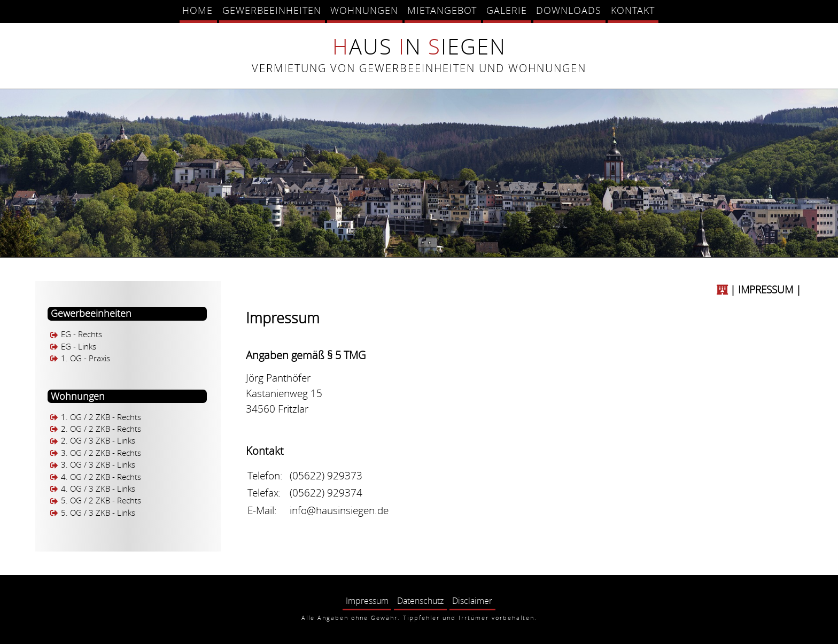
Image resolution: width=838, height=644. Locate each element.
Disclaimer (472, 601)
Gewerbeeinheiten (272, 10)
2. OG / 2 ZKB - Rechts (101, 429)
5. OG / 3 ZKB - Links (98, 513)
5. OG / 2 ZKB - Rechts (101, 501)
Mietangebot (442, 10)
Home (197, 10)
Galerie (507, 10)
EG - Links (79, 347)
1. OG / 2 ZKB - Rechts (101, 417)
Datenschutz (420, 601)
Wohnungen (364, 10)
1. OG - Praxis (86, 358)
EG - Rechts (82, 335)
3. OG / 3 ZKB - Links (98, 465)
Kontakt (633, 10)
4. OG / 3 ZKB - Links (98, 489)
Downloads (569, 10)
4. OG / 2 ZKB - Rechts (101, 477)
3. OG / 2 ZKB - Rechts (101, 453)
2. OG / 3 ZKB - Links (98, 441)
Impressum (367, 601)
